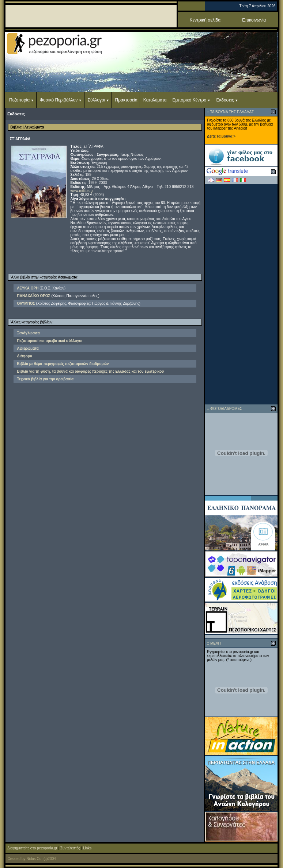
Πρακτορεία (126, 100)
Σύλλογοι (97, 100)
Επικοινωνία (254, 20)
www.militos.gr (82, 191)
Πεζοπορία (19, 100)
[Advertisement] (241, 294)
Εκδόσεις (225, 100)
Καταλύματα (155, 100)
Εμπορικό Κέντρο (190, 100)
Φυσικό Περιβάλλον (59, 100)
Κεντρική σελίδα (205, 20)
